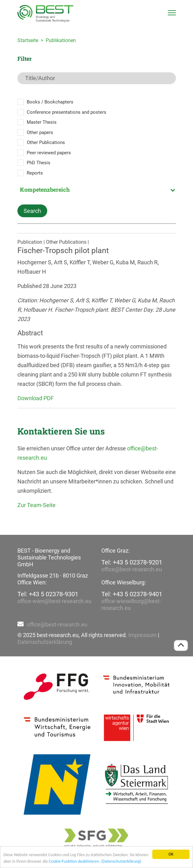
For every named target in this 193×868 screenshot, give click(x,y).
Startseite (28, 40)
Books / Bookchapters (50, 102)
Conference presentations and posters (67, 112)
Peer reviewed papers (49, 153)
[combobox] (97, 189)
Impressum (142, 635)
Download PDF (36, 398)
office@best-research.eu (132, 569)
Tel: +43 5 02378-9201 (132, 562)
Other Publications (46, 142)
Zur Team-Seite (37, 505)
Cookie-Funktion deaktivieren (74, 861)
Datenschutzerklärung (45, 642)
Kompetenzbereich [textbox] (45, 189)
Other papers (40, 132)
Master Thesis (42, 122)
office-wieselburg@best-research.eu (131, 604)
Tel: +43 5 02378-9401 (132, 594)
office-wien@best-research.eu (54, 601)
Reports (35, 173)
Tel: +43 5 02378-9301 (48, 594)
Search (32, 211)
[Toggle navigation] (172, 13)
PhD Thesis (39, 163)
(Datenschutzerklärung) (121, 861)
